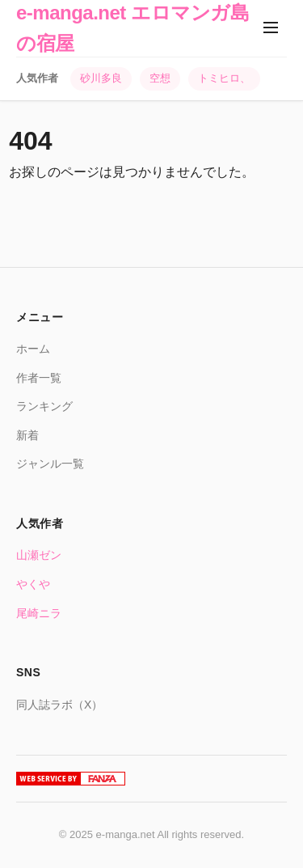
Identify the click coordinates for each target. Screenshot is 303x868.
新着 (27, 435)
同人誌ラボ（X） (59, 705)
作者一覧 (39, 378)
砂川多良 (101, 78)
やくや (33, 584)
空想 (160, 78)
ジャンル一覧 (50, 464)
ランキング (44, 406)
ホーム (33, 349)
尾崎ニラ (39, 613)
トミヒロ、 (224, 78)
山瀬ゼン (39, 555)
